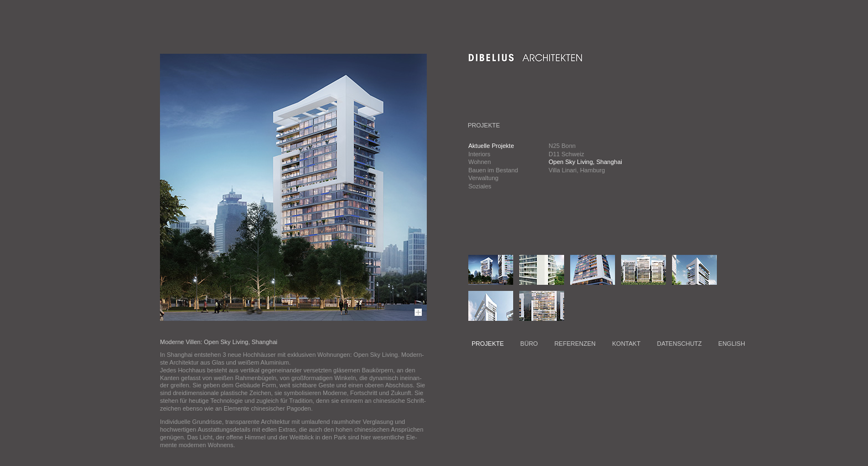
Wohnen (480, 162)
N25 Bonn (562, 146)
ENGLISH (732, 344)
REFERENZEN (575, 344)
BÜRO (529, 344)
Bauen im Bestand (493, 170)
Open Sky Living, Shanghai (585, 162)
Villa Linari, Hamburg (577, 170)
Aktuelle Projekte (491, 146)
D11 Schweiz (566, 154)
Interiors (479, 154)
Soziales (480, 186)
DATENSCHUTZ (680, 344)
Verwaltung (483, 178)
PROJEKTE (488, 344)
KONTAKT (626, 344)
